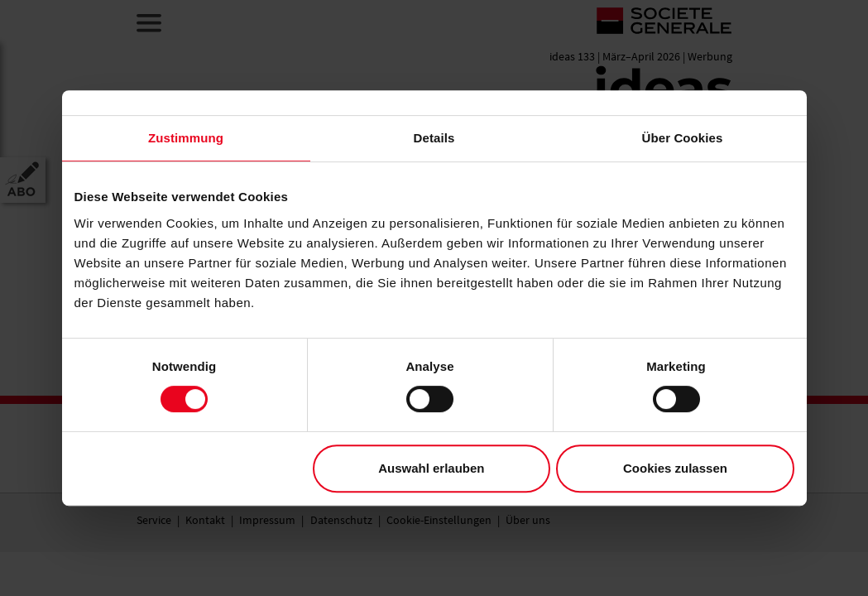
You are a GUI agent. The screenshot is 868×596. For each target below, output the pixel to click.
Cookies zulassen (675, 468)
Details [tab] (434, 138)
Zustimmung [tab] (186, 138)
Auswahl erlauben (431, 468)
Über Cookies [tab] (683, 138)
